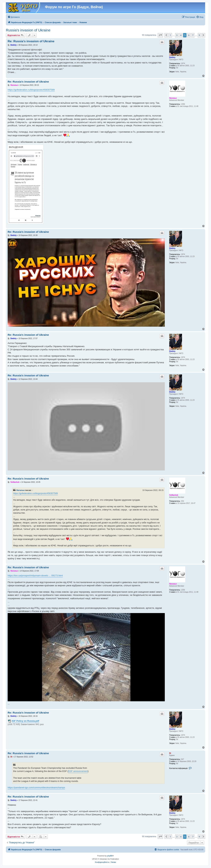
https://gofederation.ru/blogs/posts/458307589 (31, 90)
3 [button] (177, 35)
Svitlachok (174, 495)
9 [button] (199, 35)
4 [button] (181, 35)
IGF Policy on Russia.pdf (26, 721)
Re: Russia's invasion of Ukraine (31, 41)
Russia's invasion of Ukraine (28, 30)
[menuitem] (14, 17)
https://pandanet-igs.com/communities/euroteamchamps (36, 787)
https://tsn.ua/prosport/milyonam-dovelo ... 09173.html (35, 576)
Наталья (173, 98)
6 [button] (189, 35)
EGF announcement (78, 771)
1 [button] (170, 35)
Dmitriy (172, 57)
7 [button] (193, 35)
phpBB (110, 856)
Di (170, 753)
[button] (160, 35)
